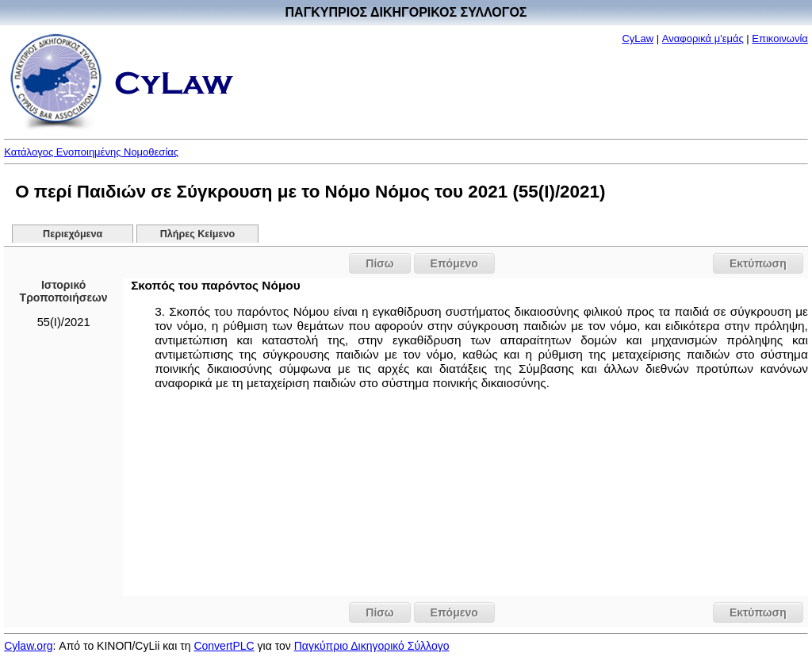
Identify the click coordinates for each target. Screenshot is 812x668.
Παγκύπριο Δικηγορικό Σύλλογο (372, 646)
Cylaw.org (28, 646)
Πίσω (379, 263)
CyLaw (638, 38)
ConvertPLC (224, 646)
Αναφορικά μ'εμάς (703, 38)
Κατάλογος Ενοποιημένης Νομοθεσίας (91, 152)
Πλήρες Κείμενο (198, 234)
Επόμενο (454, 263)
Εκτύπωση (758, 263)
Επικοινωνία (780, 38)
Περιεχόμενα (73, 234)
